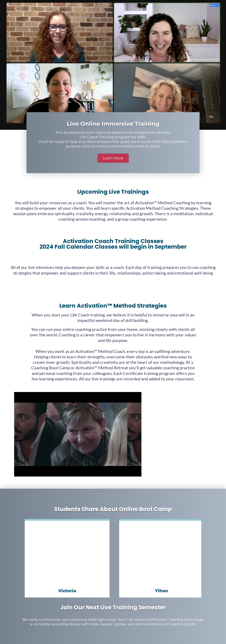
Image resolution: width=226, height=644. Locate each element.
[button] (26, 558)
